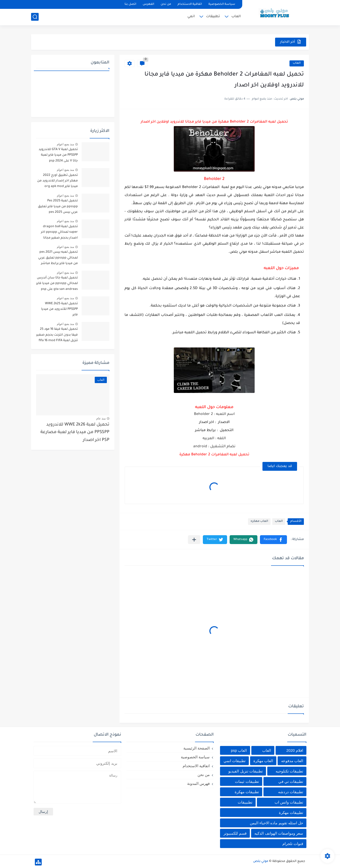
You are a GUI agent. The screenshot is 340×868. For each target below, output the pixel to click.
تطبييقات (245, 802)
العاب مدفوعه (292, 761)
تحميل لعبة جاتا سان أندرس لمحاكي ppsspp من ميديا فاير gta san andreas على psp (57, 284)
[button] (273, 540)
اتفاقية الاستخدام (190, 4)
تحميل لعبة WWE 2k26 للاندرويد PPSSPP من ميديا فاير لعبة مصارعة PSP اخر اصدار (75, 433)
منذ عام (101, 418)
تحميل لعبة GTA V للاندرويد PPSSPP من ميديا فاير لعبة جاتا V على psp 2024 (58, 155)
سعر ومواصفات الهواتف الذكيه (279, 833)
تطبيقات (213, 17)
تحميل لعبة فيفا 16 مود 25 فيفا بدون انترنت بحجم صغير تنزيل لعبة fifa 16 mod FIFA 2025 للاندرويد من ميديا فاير (57, 336)
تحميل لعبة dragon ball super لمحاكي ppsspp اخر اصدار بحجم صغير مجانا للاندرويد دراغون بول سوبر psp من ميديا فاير (59, 233)
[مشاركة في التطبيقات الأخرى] (194, 540)
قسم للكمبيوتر (235, 833)
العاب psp (239, 750)
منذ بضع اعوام (65, 144)
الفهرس (148, 4)
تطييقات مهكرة (291, 813)
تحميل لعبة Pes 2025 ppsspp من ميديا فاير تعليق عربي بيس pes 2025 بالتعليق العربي (57, 207)
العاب (236, 17)
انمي (191, 17)
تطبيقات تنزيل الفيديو (245, 771)
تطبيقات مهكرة (247, 792)
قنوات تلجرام (293, 844)
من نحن (166, 4)
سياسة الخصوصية (222, 4)
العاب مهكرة (263, 761)
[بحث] (35, 17)
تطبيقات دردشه (291, 792)
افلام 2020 (295, 750)
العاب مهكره (259, 521)
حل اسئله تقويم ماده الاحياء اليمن (276, 823)
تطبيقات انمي (235, 761)
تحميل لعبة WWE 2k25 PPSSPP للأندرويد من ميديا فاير (59, 309)
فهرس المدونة (198, 783)
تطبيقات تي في (291, 781)
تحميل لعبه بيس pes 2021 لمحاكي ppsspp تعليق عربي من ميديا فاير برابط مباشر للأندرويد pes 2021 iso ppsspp (58, 259)
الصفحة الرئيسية (197, 748)
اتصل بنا (130, 4)
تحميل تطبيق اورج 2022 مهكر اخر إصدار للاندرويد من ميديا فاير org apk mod (57, 181)
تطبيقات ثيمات (247, 781)
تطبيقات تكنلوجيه (289, 771)
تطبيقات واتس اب (289, 802)
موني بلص (261, 861)
